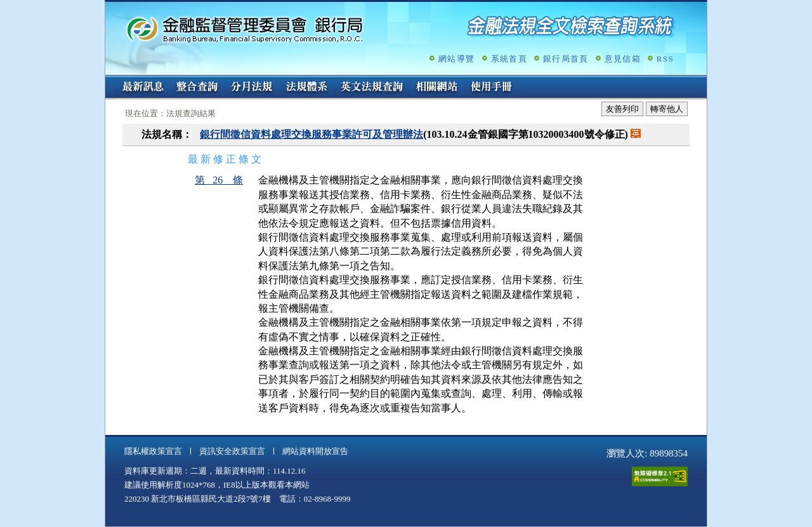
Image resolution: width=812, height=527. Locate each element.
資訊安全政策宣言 (232, 451)
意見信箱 (623, 59)
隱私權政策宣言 (153, 451)
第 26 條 (219, 180)
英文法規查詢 (372, 88)
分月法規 (252, 88)
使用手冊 (492, 88)
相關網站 (437, 88)
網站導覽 (456, 59)
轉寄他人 (667, 109)
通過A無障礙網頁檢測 (660, 477)
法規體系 (306, 88)
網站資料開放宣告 (315, 451)
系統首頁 (509, 59)
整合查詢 (197, 88)
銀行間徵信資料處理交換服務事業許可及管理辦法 (311, 134)
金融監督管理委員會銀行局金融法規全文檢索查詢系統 (245, 29)
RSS (665, 59)
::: (109, 80)
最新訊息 (143, 88)
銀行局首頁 (566, 59)
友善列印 (622, 109)
